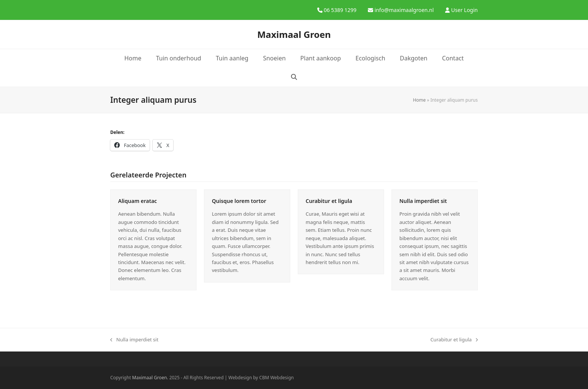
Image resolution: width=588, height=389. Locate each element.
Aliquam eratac (137, 201)
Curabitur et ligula (329, 201)
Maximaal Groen (294, 34)
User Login (464, 10)
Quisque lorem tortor (239, 201)
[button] (294, 77)
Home (419, 100)
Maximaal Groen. (150, 378)
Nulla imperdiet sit (423, 201)
